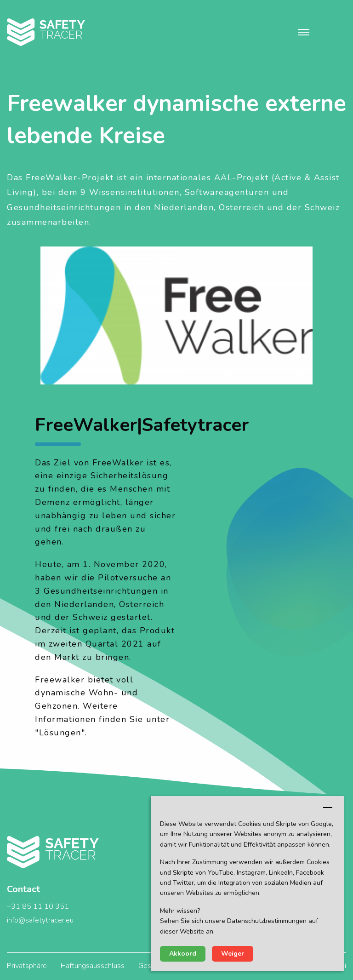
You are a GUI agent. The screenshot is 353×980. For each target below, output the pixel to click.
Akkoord (183, 954)
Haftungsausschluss (93, 966)
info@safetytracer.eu (40, 920)
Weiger (233, 954)
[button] (304, 32)
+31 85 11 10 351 (38, 906)
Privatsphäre (27, 966)
